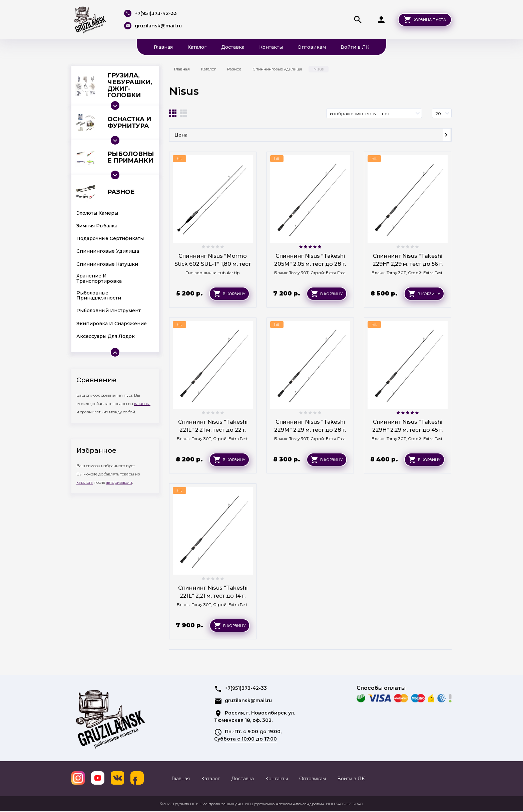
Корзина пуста (429, 20)
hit (179, 158)
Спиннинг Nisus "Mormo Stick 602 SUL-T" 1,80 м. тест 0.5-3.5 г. (213, 264)
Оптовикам (312, 47)
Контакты (271, 47)
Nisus (184, 91)
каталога (142, 403)
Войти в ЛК (355, 47)
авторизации (119, 482)
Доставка (233, 47)
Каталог (197, 47)
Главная (163, 47)
